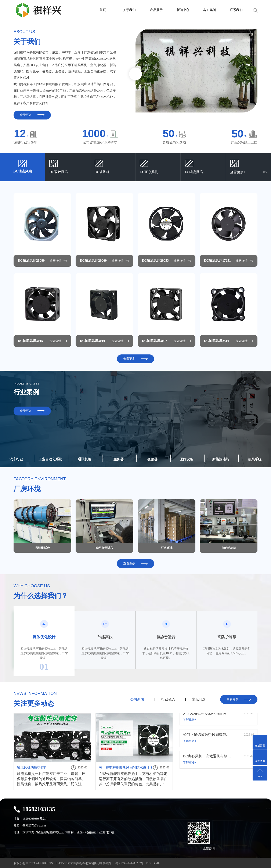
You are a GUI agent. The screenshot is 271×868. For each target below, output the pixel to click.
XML (156, 862)
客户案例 (210, 10)
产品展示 (156, 10)
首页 (103, 10)
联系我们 (236, 10)
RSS (149, 862)
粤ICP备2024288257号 (129, 862)
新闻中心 (183, 10)
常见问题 (199, 699)
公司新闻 (137, 699)
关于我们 (129, 10)
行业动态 (168, 699)
